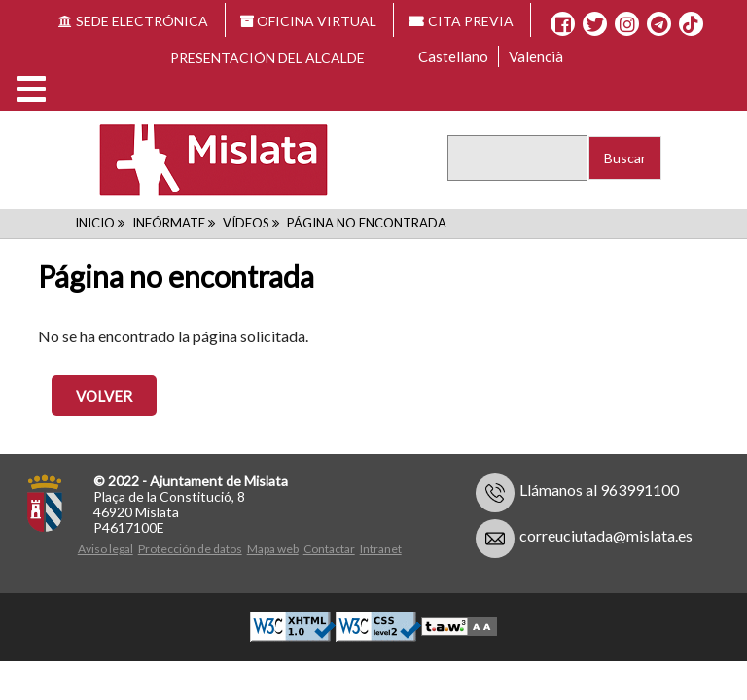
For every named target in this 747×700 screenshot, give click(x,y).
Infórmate (169, 223)
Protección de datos (190, 549)
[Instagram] (627, 24)
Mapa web (273, 549)
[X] (595, 24)
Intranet (381, 549)
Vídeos (246, 223)
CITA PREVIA (461, 21)
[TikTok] (691, 24)
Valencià (536, 56)
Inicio (95, 223)
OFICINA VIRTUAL (309, 21)
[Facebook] (563, 24)
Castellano (453, 56)
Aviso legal (106, 549)
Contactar (329, 549)
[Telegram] (659, 24)
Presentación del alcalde (267, 58)
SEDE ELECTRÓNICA (133, 21)
